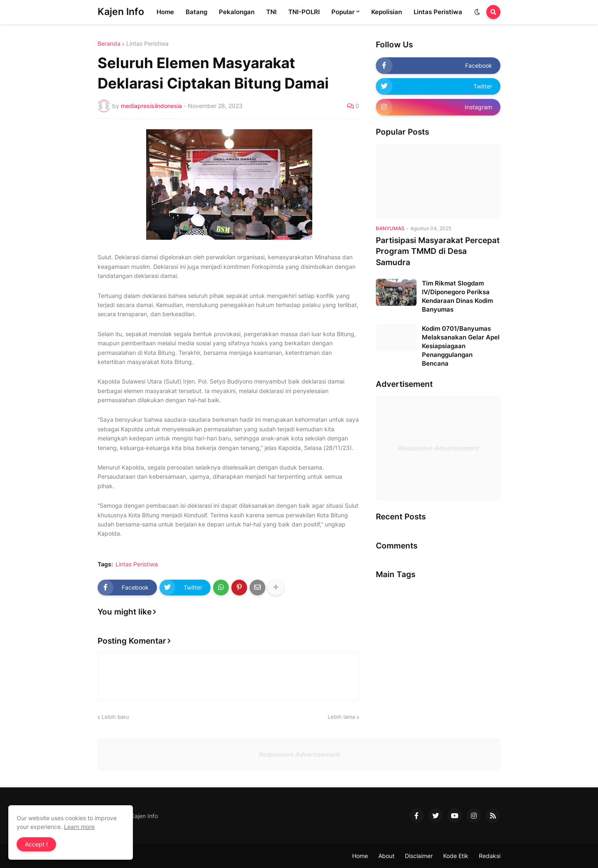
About (386, 856)
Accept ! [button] (36, 844)
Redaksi (490, 856)
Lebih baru (115, 717)
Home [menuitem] (165, 12)
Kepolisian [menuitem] (387, 12)
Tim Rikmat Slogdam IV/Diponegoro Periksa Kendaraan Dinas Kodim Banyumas (457, 296)
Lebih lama (341, 717)
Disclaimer (419, 856)
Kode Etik (456, 856)
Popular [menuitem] (343, 12)
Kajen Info (121, 12)
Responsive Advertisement (438, 448)
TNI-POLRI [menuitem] (304, 12)
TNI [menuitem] (271, 12)
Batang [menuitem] (196, 12)
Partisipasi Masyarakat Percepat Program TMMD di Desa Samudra (438, 251)
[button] (477, 12)
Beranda (109, 44)
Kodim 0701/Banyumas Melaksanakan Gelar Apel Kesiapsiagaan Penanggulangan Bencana (461, 346)
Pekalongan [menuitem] (237, 12)
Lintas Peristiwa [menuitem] (438, 12)
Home (360, 856)
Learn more (79, 827)
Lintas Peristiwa (147, 44)
